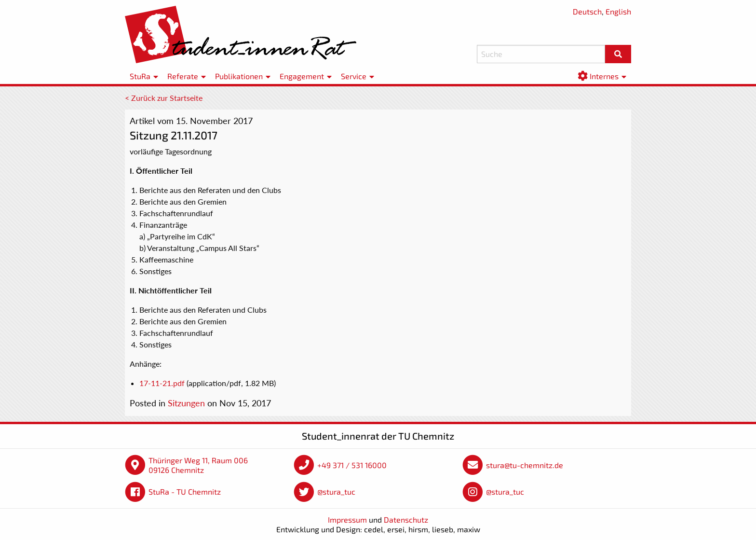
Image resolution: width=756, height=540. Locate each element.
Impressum (347, 519)
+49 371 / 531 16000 (352, 465)
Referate (183, 76)
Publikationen (239, 76)
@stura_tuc (336, 492)
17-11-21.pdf (162, 383)
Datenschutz (406, 519)
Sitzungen (186, 403)
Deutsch (587, 11)
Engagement (302, 76)
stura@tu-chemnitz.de (525, 465)
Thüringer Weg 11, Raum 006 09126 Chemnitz (198, 465)
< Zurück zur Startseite (164, 98)
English (618, 11)
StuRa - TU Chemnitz (185, 492)
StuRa (140, 76)
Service (354, 76)
